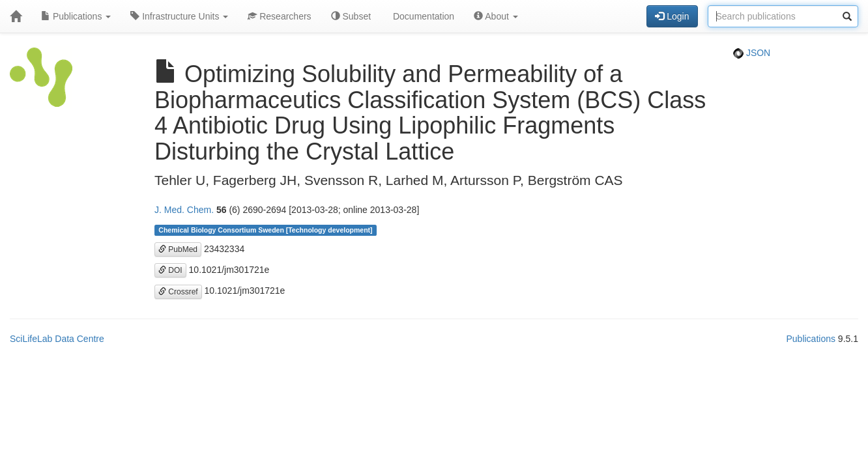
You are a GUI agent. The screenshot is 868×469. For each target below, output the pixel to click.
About (496, 16)
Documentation (422, 16)
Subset (351, 16)
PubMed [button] (178, 249)
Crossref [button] (178, 292)
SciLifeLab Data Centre (57, 339)
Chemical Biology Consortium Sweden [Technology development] (265, 230)
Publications (76, 16)
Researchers (279, 16)
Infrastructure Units (179, 16)
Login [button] (672, 16)
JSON (752, 53)
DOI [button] (170, 270)
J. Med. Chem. (184, 210)
